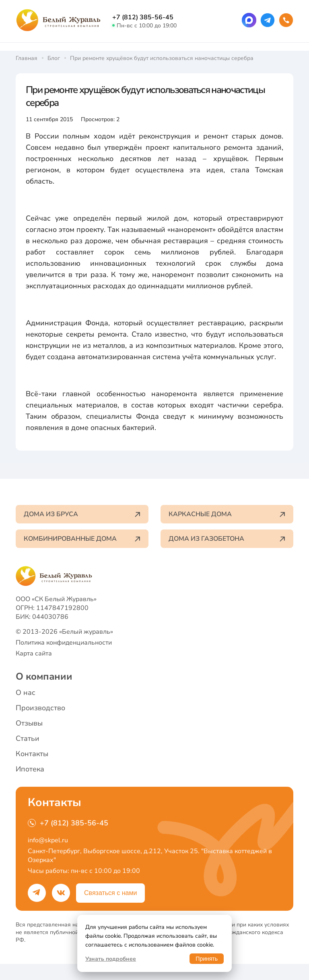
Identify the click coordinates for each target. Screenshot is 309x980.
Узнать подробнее (111, 959)
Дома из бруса (82, 514)
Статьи (28, 738)
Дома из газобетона (227, 539)
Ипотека (30, 769)
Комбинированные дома (82, 539)
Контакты (32, 754)
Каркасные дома (227, 514)
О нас (26, 693)
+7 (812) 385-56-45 (143, 17)
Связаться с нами (110, 893)
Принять (207, 959)
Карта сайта (34, 653)
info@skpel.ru (48, 840)
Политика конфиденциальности (64, 643)
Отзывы (29, 723)
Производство (40, 708)
